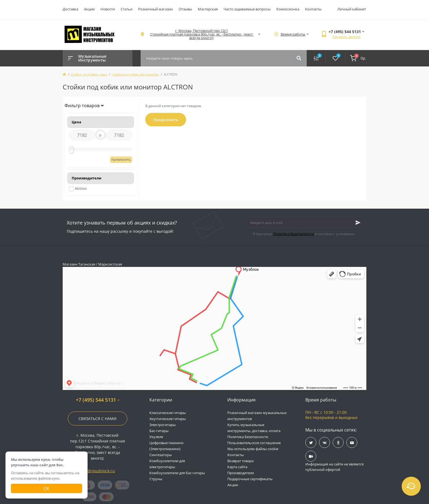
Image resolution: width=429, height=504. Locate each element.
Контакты (313, 9)
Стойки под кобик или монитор (135, 74)
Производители (241, 473)
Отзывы (185, 9)
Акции (89, 9)
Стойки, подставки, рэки (89, 74)
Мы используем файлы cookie (253, 449)
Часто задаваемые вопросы (247, 9)
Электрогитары (163, 425)
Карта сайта (237, 467)
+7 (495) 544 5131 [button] (98, 400)
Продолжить (166, 120)
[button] (202, 34)
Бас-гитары (159, 431)
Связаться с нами (98, 419)
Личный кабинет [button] (352, 9)
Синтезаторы (161, 455)
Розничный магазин (156, 9)
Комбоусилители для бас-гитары (177, 473)
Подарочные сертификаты (250, 479)
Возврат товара (240, 461)
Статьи (127, 9)
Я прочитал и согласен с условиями (304, 234)
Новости (108, 9)
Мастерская (208, 9)
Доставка (70, 9)
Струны (156, 479)
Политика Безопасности (293, 234)
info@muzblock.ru (98, 471)
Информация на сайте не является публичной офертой (334, 467)
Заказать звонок (346, 37)
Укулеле (156, 437)
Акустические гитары (168, 419)
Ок (47, 488)
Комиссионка (288, 9)
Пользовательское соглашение (254, 443)
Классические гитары (168, 413)
